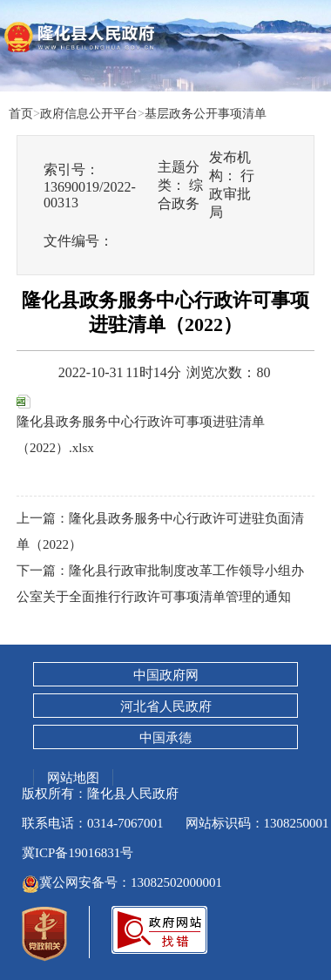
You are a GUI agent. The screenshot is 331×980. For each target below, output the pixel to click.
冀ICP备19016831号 (78, 853)
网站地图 (73, 777)
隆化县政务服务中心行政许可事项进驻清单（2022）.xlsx (141, 425)
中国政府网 (166, 675)
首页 (21, 113)
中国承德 (165, 738)
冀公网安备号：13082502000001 (122, 882)
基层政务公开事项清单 (206, 113)
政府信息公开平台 (89, 113)
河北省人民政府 (166, 706)
